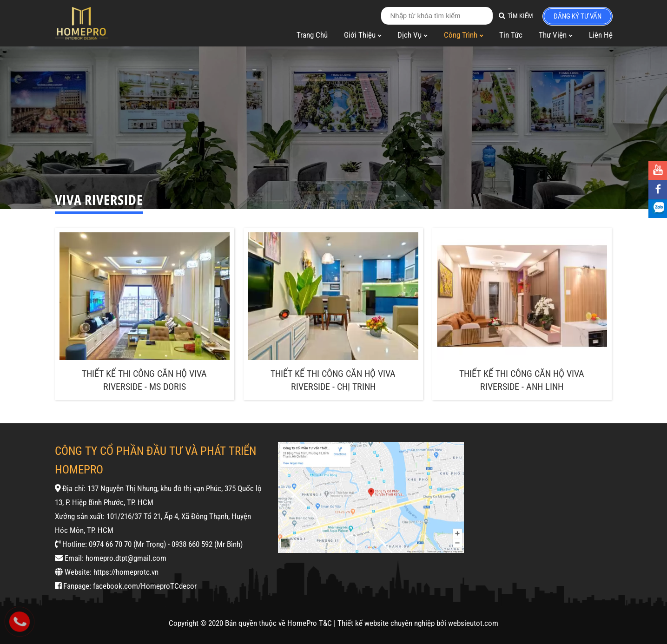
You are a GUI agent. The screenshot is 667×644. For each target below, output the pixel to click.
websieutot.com (473, 623)
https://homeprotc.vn (126, 572)
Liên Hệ (601, 35)
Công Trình (464, 35)
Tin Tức (511, 35)
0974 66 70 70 (110, 544)
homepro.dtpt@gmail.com (126, 558)
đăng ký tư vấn (578, 16)
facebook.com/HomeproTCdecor (145, 586)
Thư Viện (556, 35)
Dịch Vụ (413, 35)
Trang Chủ (312, 35)
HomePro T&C (310, 623)
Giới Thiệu (363, 35)
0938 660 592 (192, 544)
